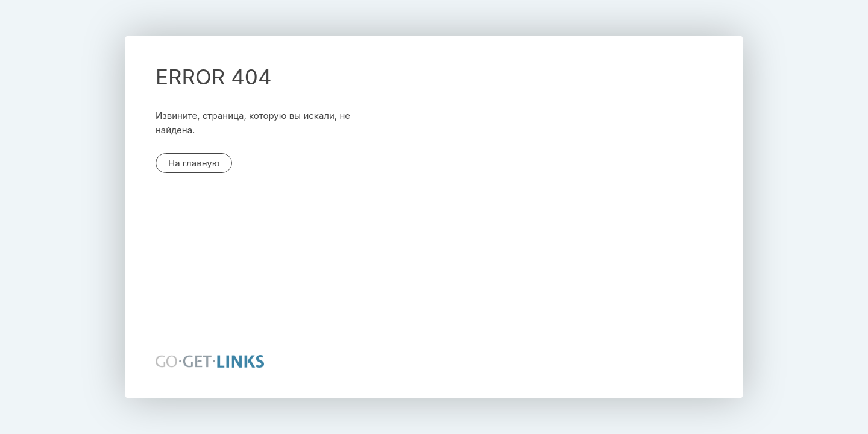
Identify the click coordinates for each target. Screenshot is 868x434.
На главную (194, 163)
